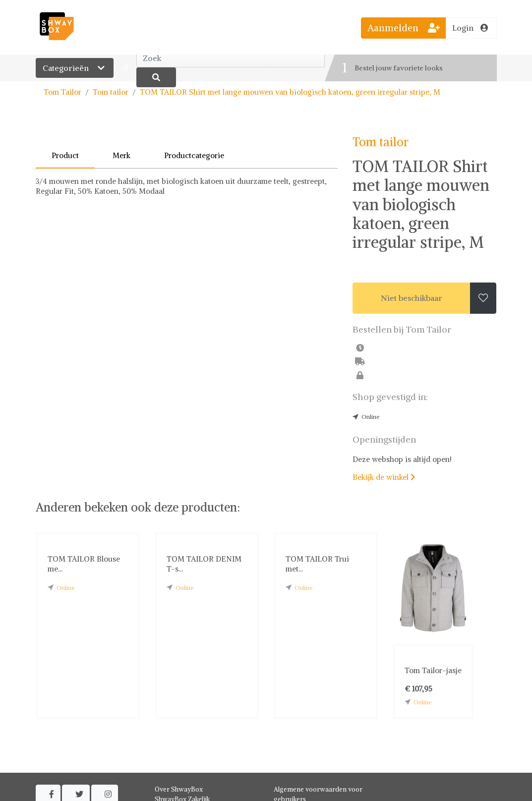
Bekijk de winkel (384, 477)
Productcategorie (194, 155)
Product (65, 155)
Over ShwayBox (179, 789)
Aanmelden (404, 28)
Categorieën (75, 68)
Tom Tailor (62, 92)
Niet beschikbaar (412, 298)
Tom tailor (111, 92)
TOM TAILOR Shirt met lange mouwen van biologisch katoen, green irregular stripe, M (290, 92)
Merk (121, 155)
